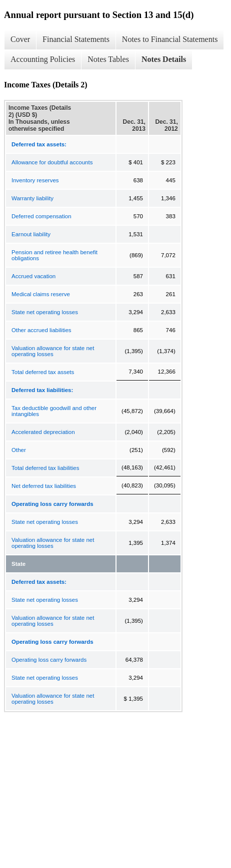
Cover (20, 39)
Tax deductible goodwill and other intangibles (54, 411)
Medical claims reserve (41, 294)
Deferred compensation (41, 216)
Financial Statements (76, 39)
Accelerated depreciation (43, 432)
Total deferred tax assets (43, 372)
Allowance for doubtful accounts (52, 162)
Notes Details (164, 59)
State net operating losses (45, 312)
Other (19, 450)
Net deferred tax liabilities (44, 486)
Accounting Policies (43, 59)
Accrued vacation (33, 276)
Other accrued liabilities (41, 330)
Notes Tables (108, 59)
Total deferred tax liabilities (45, 468)
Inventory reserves (35, 180)
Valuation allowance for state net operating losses (53, 351)
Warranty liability (32, 198)
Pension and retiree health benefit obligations (54, 255)
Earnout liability (31, 234)
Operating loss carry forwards (49, 660)
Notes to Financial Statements (170, 39)
